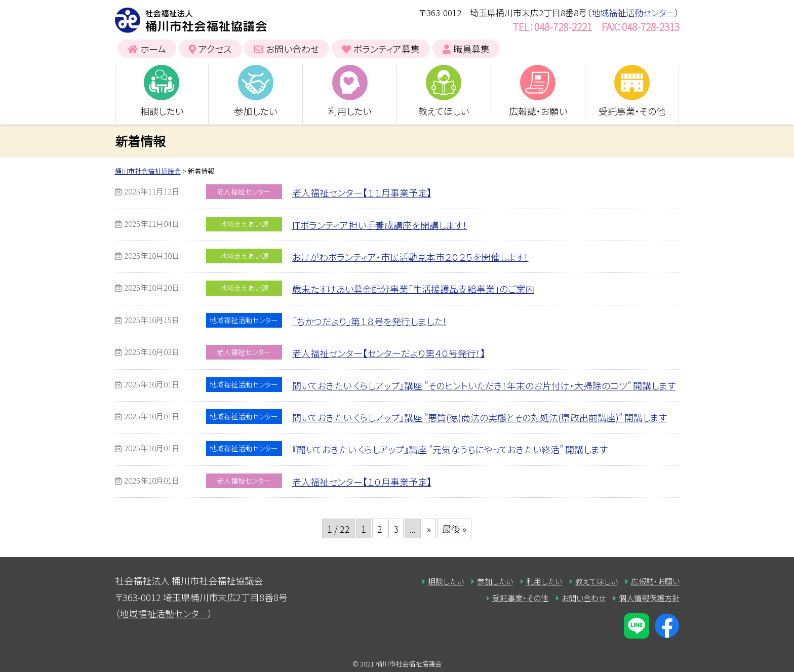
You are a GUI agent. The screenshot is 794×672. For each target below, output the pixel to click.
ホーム (153, 49)
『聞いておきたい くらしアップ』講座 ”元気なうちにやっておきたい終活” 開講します (450, 449)
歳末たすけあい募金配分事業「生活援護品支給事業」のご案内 (413, 289)
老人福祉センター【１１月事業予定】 (362, 192)
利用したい (350, 111)
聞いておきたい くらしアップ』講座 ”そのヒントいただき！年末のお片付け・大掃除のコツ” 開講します (484, 385)
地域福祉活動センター (633, 12)
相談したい (162, 111)
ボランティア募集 (387, 49)
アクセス (215, 49)
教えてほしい (444, 111)
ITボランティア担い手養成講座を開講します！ (380, 225)
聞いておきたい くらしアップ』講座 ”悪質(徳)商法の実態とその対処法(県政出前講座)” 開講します (480, 417)
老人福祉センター (244, 191)
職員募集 (471, 49)
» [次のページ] (429, 529)
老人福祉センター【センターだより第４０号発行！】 (389, 353)
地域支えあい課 (244, 224)
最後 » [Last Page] (454, 529)
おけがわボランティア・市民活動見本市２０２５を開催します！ (410, 257)
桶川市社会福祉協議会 (191, 20)
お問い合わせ (292, 49)
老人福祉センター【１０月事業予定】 (362, 482)
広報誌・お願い (538, 111)
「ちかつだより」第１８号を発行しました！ (370, 321)
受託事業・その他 (632, 111)
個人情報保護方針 (649, 598)
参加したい (255, 111)
